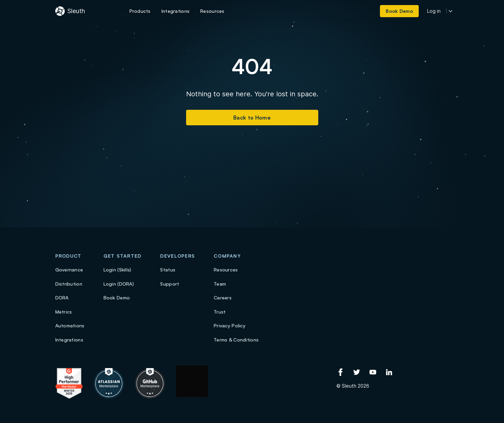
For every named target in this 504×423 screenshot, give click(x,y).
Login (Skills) (117, 270)
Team (220, 284)
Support (170, 284)
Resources (226, 270)
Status (168, 270)
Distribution (69, 284)
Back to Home (252, 118)
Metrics (64, 312)
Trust (220, 312)
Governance (69, 270)
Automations (70, 326)
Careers (223, 298)
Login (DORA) (119, 284)
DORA (62, 298)
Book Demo (117, 298)
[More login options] (451, 11)
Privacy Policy (230, 326)
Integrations (69, 340)
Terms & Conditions (236, 340)
